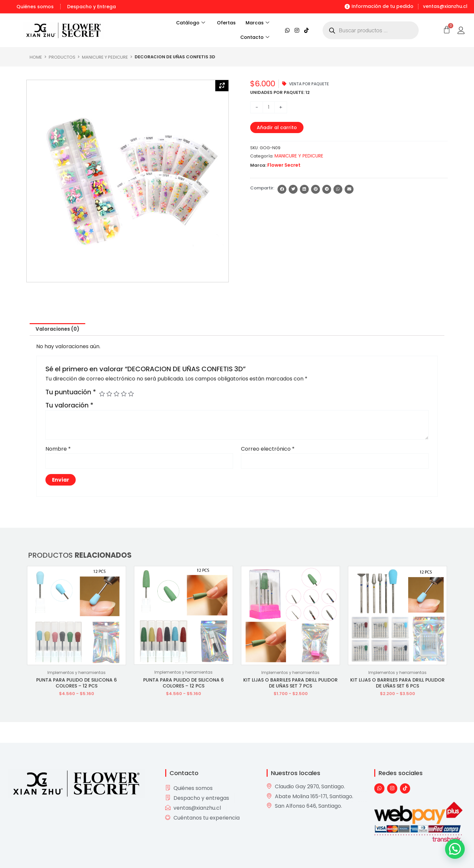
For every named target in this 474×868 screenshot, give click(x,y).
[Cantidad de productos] (269, 107)
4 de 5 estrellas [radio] (125, 395)
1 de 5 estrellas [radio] (102, 395)
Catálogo (187, 23)
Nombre (58, 450)
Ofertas (226, 23)
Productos (62, 57)
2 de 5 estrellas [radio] (110, 395)
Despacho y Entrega (92, 7)
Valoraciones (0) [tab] (60, 330)
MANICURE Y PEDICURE (105, 57)
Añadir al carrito (278, 128)
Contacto (255, 38)
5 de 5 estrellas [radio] (133, 395)
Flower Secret (283, 166)
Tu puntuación (71, 393)
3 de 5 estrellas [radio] (118, 395)
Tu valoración (69, 406)
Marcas (257, 23)
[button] (282, 190)
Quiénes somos (35, 7)
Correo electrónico (268, 450)
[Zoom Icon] (222, 86)
